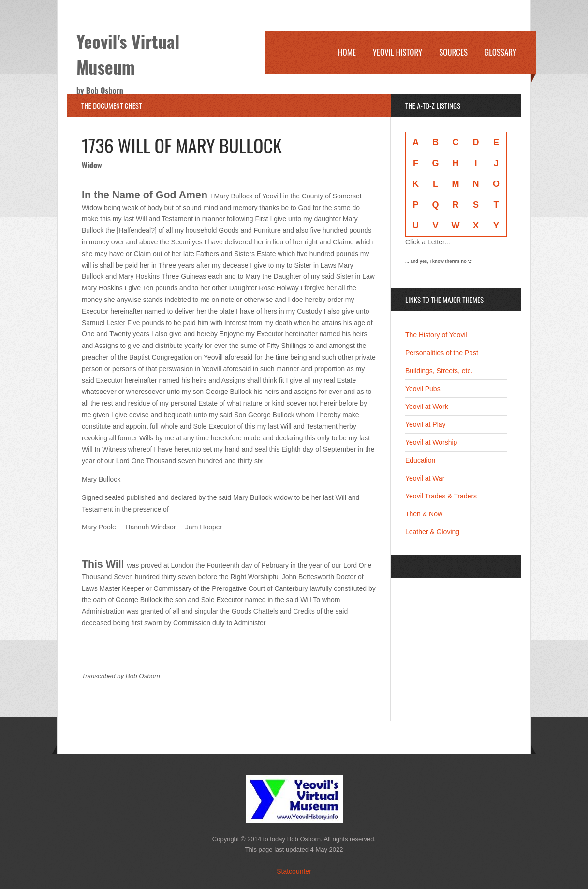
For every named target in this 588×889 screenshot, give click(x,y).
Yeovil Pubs (423, 389)
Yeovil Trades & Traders (441, 496)
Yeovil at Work (427, 407)
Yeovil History (397, 52)
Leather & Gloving (432, 532)
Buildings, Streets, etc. (439, 371)
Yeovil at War (425, 478)
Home (347, 52)
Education (420, 460)
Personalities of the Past (442, 353)
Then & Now (424, 514)
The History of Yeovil (436, 335)
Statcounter (294, 871)
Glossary (500, 52)
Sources (453, 52)
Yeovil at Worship (431, 442)
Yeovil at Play (426, 424)
